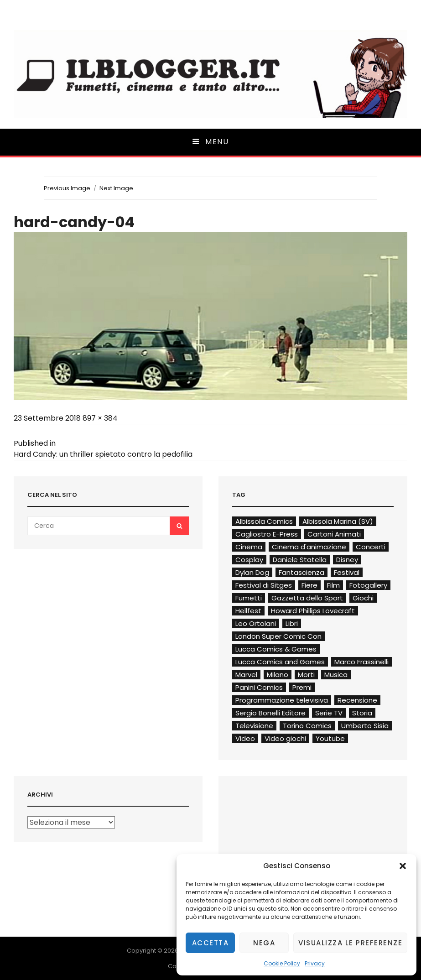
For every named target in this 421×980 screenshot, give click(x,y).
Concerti (371, 547)
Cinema (249, 547)
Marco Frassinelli (361, 662)
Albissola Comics (264, 521)
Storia (362, 713)
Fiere (309, 585)
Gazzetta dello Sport (307, 598)
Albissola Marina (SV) (338, 521)
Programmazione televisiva (282, 700)
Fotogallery (368, 585)
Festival (347, 572)
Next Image (116, 188)
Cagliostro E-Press (267, 534)
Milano (278, 675)
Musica (336, 675)
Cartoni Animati (334, 534)
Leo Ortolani (256, 623)
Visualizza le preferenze (350, 943)
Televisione (254, 726)
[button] (403, 866)
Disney (347, 560)
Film (333, 585)
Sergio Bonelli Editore (270, 713)
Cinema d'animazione (309, 547)
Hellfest (248, 611)
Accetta (210, 943)
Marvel (246, 675)
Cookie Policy (282, 963)
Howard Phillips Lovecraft (313, 611)
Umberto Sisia (365, 726)
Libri (292, 623)
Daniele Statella (300, 560)
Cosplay (249, 560)
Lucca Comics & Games (276, 649)
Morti (306, 675)
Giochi (363, 598)
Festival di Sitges (264, 585)
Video (245, 738)
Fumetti (249, 598)
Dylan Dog (252, 572)
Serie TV (329, 713)
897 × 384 (100, 418)
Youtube (330, 738)
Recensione (357, 700)
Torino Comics (307, 726)
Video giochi (285, 738)
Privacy (315, 963)
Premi (302, 687)
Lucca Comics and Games (280, 662)
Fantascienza (301, 572)
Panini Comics (259, 687)
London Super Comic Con (278, 636)
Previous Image (67, 188)
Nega (264, 943)
